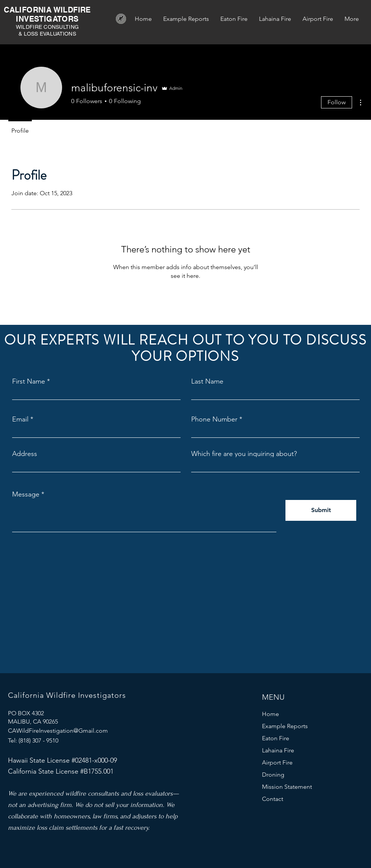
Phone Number (214, 419)
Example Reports (285, 726)
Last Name (207, 381)
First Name (29, 381)
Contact (273, 799)
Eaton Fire (276, 738)
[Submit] (321, 510)
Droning (273, 775)
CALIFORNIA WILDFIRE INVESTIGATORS (47, 14)
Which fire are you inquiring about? (244, 454)
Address (25, 454)
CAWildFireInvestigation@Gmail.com (58, 731)
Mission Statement (287, 787)
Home (270, 714)
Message (26, 494)
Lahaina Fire (278, 750)
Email (20, 419)
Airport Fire (277, 762)
